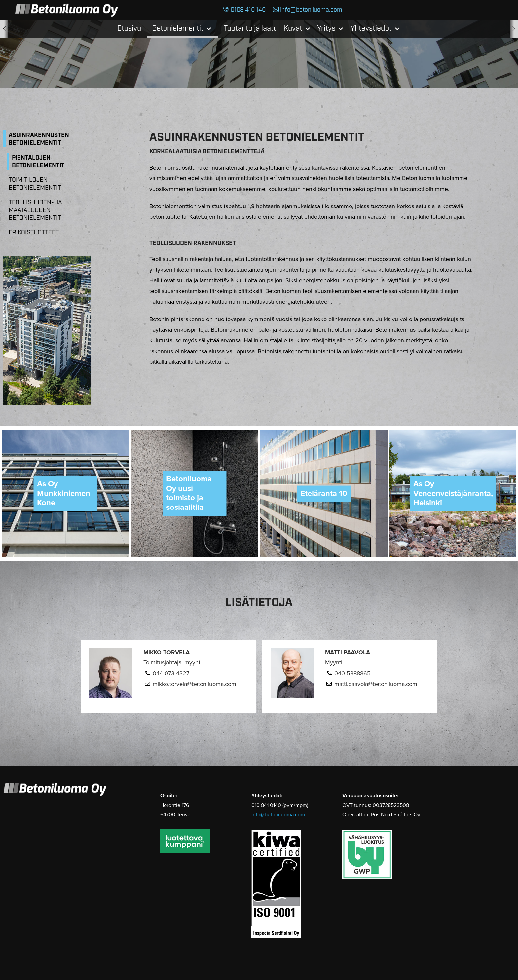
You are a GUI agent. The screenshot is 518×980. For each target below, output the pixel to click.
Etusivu (129, 29)
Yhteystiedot (371, 29)
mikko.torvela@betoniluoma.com (194, 684)
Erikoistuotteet (34, 233)
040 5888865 (352, 673)
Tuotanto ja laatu (251, 29)
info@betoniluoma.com (311, 10)
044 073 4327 (171, 673)
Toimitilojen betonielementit (35, 184)
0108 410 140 (248, 10)
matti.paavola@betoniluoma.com (376, 684)
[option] (65, 494)
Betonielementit (178, 29)
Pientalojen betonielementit (38, 162)
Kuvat (293, 29)
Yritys (326, 29)
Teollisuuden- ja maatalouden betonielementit (35, 210)
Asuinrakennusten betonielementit (39, 139)
